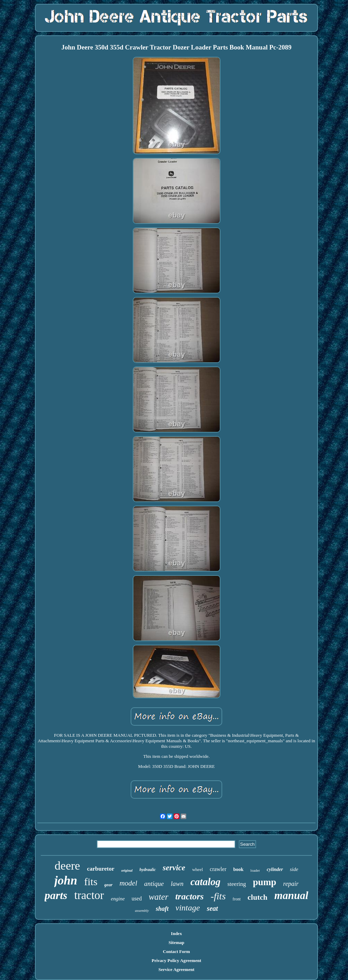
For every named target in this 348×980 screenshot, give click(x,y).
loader (255, 870)
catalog (205, 882)
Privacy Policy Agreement (176, 960)
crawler (218, 869)
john (66, 881)
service (174, 868)
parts (56, 895)
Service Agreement (176, 969)
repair (291, 884)
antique (154, 884)
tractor (89, 895)
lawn (177, 884)
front (237, 899)
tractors (189, 896)
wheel (197, 869)
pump (265, 882)
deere (67, 866)
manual (291, 895)
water (158, 897)
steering (237, 884)
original (127, 870)
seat (212, 908)
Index (177, 933)
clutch (257, 897)
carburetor (101, 869)
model (128, 883)
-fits (218, 896)
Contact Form (176, 951)
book (238, 869)
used (137, 899)
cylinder (275, 869)
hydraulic (148, 870)
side (294, 869)
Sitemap (177, 942)
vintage (188, 908)
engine (118, 899)
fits (91, 882)
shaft (162, 909)
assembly (142, 910)
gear (109, 885)
